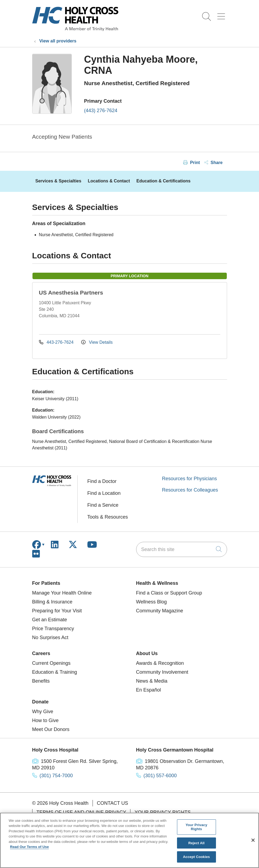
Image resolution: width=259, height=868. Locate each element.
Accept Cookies (196, 857)
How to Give (45, 720)
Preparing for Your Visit (57, 611)
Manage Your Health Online (62, 593)
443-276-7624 (57, 342)
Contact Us (112, 803)
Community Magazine (160, 611)
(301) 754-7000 (56, 776)
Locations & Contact (109, 181)
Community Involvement (162, 672)
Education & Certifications (163, 181)
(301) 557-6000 (160, 776)
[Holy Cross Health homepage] (75, 29)
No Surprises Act (50, 637)
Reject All (196, 843)
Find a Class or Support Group (169, 593)
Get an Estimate (50, 620)
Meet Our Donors (51, 729)
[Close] (253, 840)
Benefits (41, 681)
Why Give (43, 712)
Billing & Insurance (52, 602)
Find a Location (104, 493)
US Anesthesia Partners (71, 293)
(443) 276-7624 (101, 111)
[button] (222, 14)
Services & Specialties (58, 181)
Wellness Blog (152, 602)
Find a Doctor (102, 481)
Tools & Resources (108, 517)
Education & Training (55, 672)
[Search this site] (182, 549)
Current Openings (51, 663)
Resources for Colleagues (190, 490)
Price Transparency (53, 629)
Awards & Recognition (160, 663)
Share (214, 163)
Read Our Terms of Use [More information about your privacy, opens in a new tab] (29, 847)
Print (192, 163)
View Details (97, 342)
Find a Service (103, 505)
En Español (149, 690)
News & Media (152, 681)
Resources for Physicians (190, 479)
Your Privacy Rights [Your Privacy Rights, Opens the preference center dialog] (196, 827)
